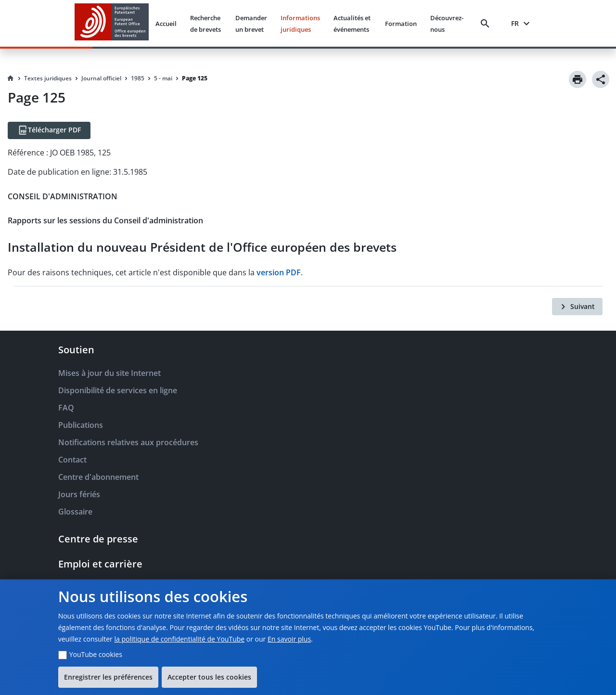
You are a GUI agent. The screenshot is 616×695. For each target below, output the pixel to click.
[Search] (487, 24)
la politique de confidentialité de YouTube (179, 639)
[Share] (601, 79)
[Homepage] (11, 78)
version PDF (279, 272)
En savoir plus (289, 639)
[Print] (577, 79)
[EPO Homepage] (112, 23)
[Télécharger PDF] (49, 130)
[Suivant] (577, 307)
